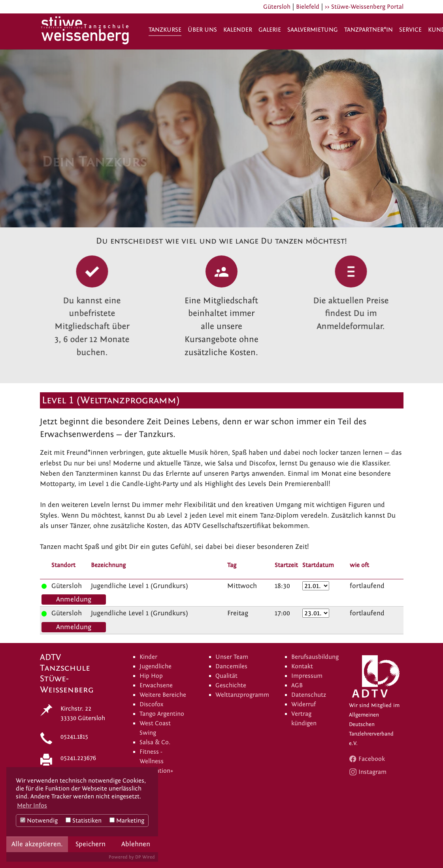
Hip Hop (151, 676)
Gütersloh (277, 7)
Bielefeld (308, 7)
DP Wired (145, 857)
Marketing (127, 821)
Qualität (226, 676)
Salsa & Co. (155, 742)
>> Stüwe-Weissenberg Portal (364, 7)
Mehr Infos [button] (32, 806)
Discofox (151, 704)
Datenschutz (309, 695)
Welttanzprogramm (242, 695)
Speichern (90, 844)
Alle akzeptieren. (37, 844)
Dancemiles (231, 666)
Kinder (148, 657)
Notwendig (39, 821)
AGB (297, 685)
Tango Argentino (162, 714)
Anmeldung (74, 599)
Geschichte (231, 685)
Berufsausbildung (315, 657)
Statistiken (84, 821)
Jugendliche (156, 666)
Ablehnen (136, 844)
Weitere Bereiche (163, 695)
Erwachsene (156, 685)
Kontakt (302, 666)
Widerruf (304, 704)
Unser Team (232, 657)
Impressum (307, 676)
